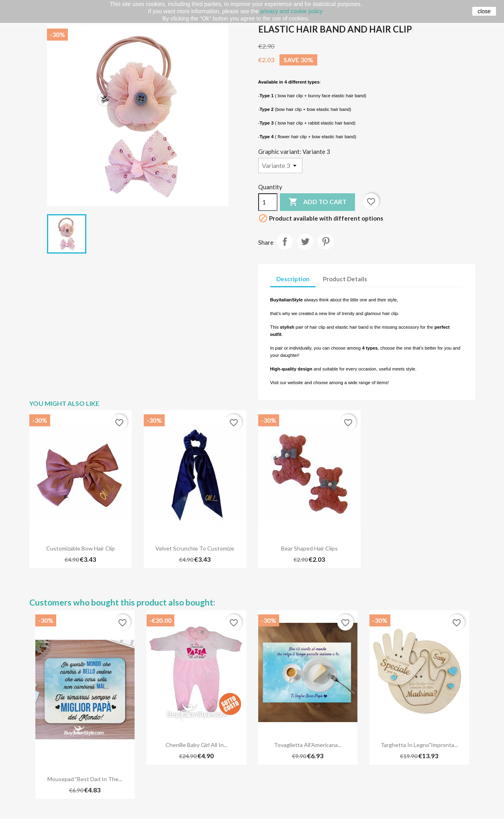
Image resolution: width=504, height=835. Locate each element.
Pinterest (326, 241)
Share (285, 241)
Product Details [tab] (345, 279)
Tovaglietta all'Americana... (308, 745)
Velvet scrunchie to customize (195, 548)
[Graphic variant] (280, 166)
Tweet (305, 241)
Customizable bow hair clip (81, 548)
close (484, 11)
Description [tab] (293, 279)
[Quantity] (268, 202)
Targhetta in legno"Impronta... (419, 745)
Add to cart (317, 202)
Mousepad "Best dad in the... (85, 779)
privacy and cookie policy (291, 11)
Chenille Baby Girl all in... (196, 745)
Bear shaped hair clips (309, 548)
